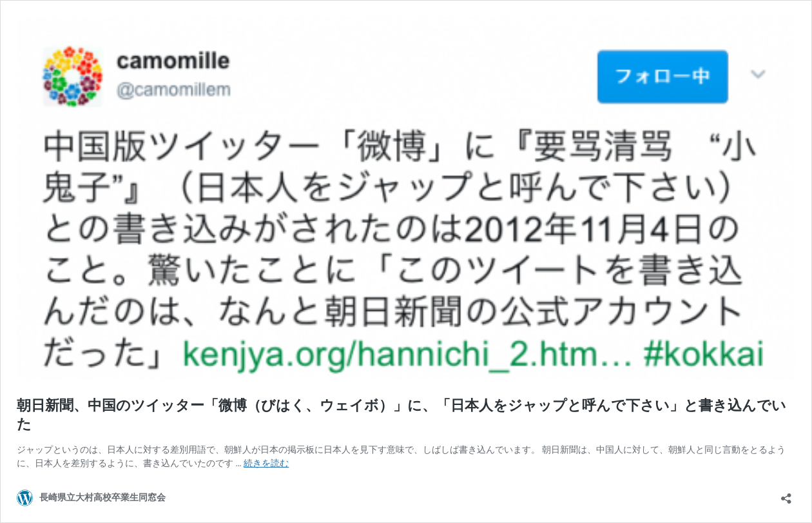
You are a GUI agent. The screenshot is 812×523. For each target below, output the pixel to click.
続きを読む (266, 463)
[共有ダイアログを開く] (786, 494)
